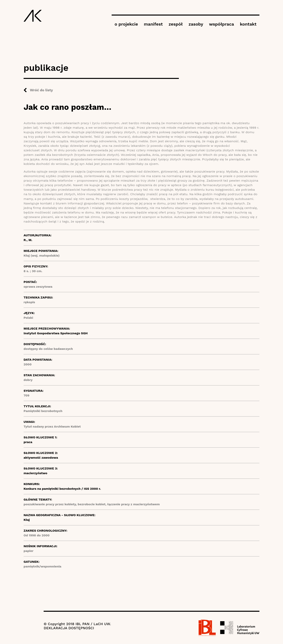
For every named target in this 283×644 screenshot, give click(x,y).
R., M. (28, 240)
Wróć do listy (41, 90)
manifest (153, 24)
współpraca (222, 24)
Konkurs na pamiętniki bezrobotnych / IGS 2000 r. (62, 489)
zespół (176, 24)
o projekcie (126, 24)
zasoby (196, 24)
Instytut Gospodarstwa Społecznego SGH (56, 333)
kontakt (248, 24)
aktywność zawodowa (41, 458)
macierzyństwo (35, 473)
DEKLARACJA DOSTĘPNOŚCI (69, 628)
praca (28, 442)
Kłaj (27, 520)
